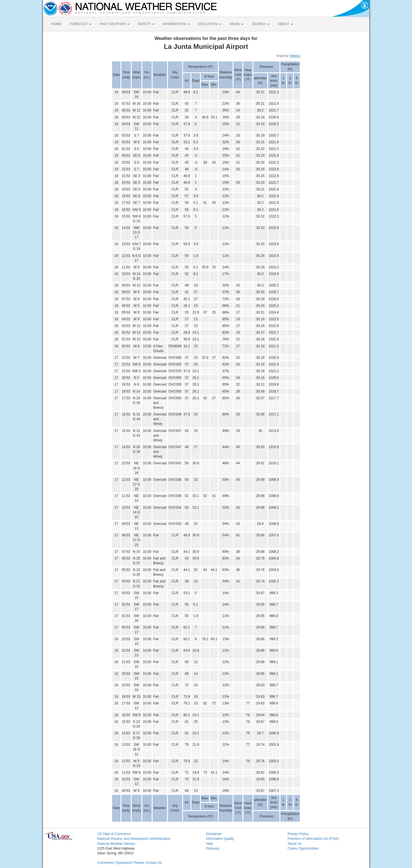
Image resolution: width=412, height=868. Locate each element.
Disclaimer (214, 834)
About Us (294, 844)
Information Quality (220, 839)
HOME (56, 24)
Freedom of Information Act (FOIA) (313, 839)
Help (210, 844)
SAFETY (146, 24)
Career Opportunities (303, 848)
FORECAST (81, 24)
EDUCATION (210, 24)
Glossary (213, 848)
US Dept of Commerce (114, 834)
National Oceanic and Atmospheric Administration (134, 839)
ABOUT (285, 24)
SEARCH (261, 24)
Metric (295, 56)
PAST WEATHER (115, 24)
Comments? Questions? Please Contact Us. (130, 863)
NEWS (236, 24)
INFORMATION (176, 24)
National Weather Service (116, 844)
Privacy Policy (298, 834)
